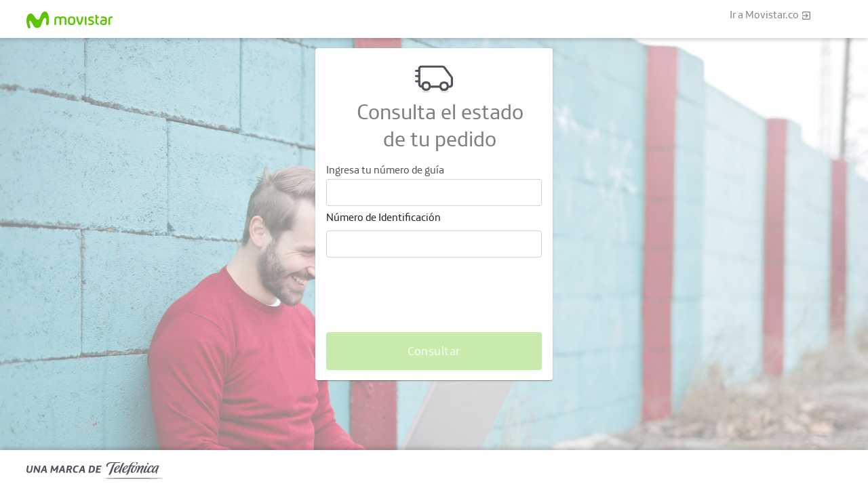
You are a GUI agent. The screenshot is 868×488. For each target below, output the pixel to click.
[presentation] (429, 295)
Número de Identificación (383, 217)
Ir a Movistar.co (771, 16)
